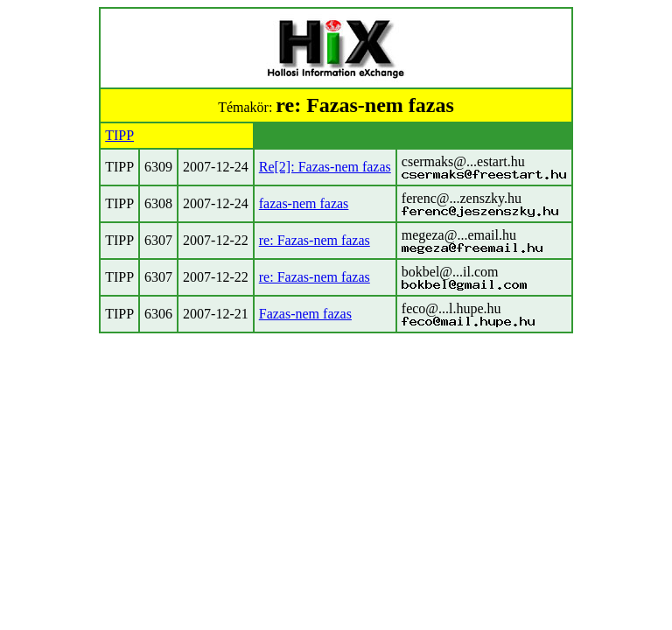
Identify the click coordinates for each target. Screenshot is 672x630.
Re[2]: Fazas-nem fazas (325, 167)
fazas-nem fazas (304, 203)
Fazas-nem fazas (305, 314)
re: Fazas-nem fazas (315, 240)
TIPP (119, 135)
